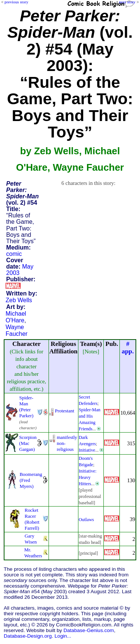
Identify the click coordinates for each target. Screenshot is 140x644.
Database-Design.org (28, 636)
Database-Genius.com (89, 630)
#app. (128, 348)
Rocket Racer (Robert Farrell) (32, 519)
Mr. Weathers (33, 553)
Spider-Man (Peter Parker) (26, 407)
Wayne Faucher (17, 330)
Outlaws (86, 520)
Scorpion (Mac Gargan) (28, 443)
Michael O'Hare (16, 317)
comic (14, 254)
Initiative (87, 450)
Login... (63, 636)
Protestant (65, 411)
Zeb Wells (19, 300)
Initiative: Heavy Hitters (88, 477)
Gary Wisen (31, 539)
